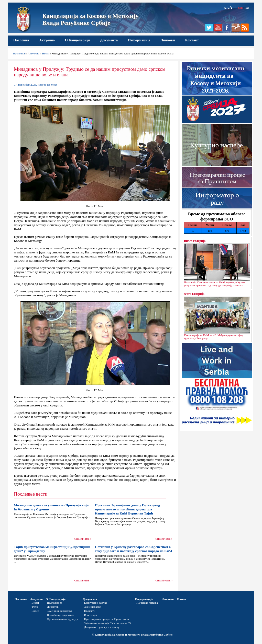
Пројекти (90, 611)
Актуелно (47, 40)
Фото (35, 607)
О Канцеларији (77, 40)
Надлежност (55, 603)
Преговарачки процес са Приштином (107, 619)
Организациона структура (63, 619)
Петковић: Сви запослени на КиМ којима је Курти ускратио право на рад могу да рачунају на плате (214, 284)
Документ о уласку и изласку (102, 627)
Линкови (168, 40)
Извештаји (91, 615)
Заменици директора (60, 611)
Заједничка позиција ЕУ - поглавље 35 (107, 623)
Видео (35, 611)
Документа (109, 40)
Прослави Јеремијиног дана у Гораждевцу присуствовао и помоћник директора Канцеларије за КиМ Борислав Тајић (128, 509)
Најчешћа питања (147, 603)
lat (247, 8)
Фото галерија (194, 294)
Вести (46, 53)
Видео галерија (195, 241)
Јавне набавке (92, 607)
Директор (53, 607)
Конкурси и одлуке (96, 603)
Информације (139, 40)
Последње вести (31, 494)
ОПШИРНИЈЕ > (83, 539)
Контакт (192, 40)
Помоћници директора (61, 615)
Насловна (21, 40)
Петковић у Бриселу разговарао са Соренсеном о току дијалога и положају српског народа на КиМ (133, 549)
